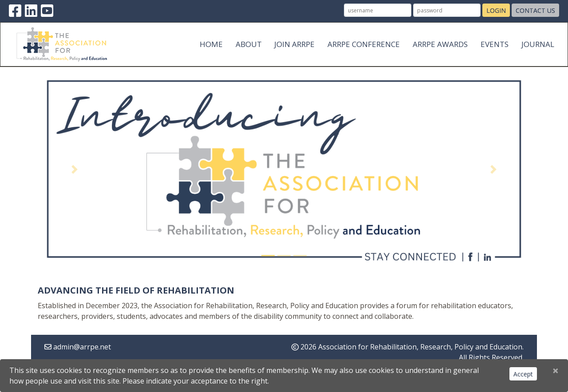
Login (496, 10)
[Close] (556, 370)
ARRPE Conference (364, 44)
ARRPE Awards (440, 44)
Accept (523, 374)
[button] (75, 169)
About (249, 44)
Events (495, 44)
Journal (538, 44)
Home (211, 44)
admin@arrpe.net (82, 347)
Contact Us (535, 10)
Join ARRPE (294, 44)
